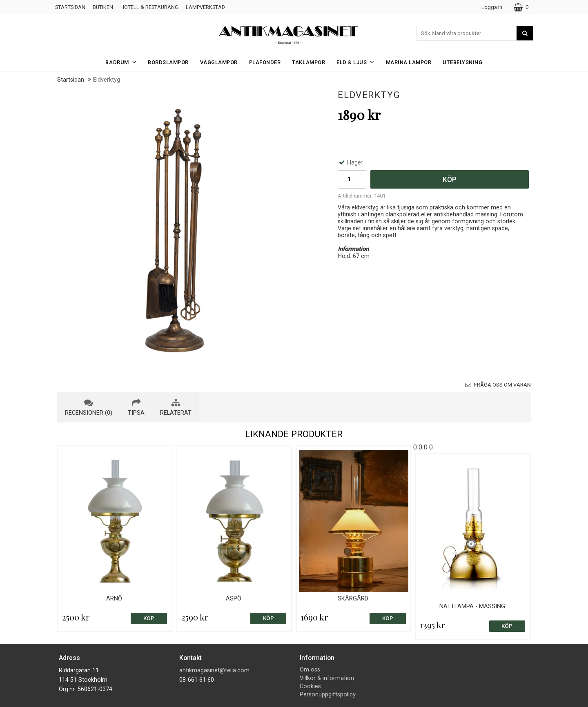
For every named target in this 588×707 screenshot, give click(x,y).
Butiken (103, 7)
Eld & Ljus (358, 62)
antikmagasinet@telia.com (214, 670)
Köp (450, 180)
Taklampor (308, 62)
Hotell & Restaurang (149, 7)
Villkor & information (327, 678)
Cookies (310, 686)
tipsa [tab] (136, 407)
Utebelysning (462, 62)
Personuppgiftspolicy (328, 695)
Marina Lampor (409, 62)
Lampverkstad (205, 7)
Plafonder (265, 62)
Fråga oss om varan (498, 385)
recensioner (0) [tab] (89, 407)
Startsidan (70, 7)
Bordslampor (168, 62)
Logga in (492, 7)
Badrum (123, 62)
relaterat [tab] (176, 407)
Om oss (310, 670)
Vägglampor (219, 62)
